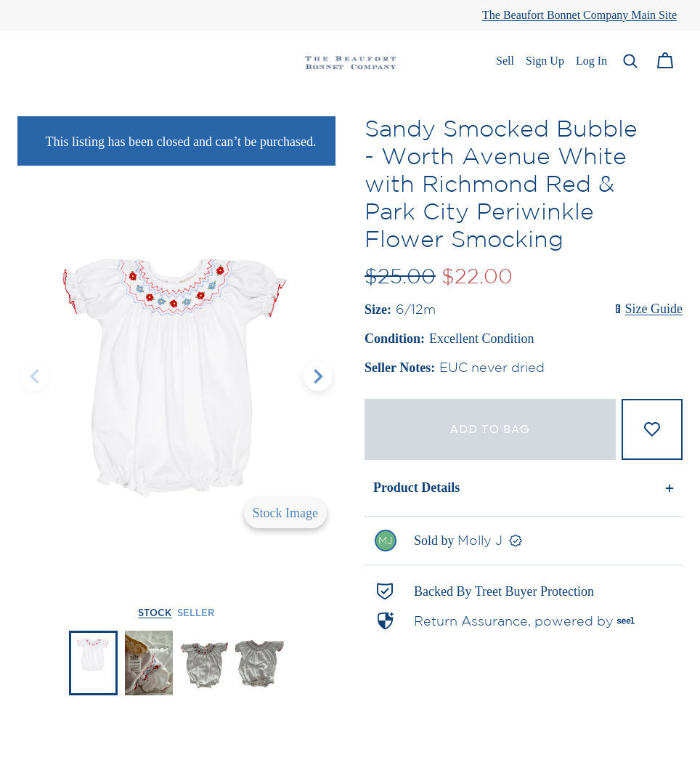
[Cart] (665, 61)
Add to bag (490, 429)
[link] (524, 541)
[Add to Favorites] (652, 429)
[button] (630, 61)
